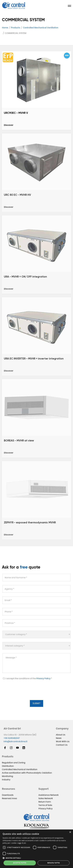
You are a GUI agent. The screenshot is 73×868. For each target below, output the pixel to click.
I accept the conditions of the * (28, 678)
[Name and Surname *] (36, 578)
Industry (6, 780)
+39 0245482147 (12, 738)
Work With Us (63, 741)
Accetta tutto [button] (20, 863)
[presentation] (22, 693)
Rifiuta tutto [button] (54, 863)
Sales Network (46, 798)
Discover (9, 125)
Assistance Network (48, 795)
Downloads (8, 795)
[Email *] (36, 600)
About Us (61, 735)
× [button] (70, 832)
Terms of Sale (45, 805)
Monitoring (7, 776)
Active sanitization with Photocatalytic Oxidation (27, 773)
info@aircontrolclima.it (16, 741)
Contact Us (62, 745)
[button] (36, 858)
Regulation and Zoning (14, 763)
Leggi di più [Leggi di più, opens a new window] (22, 843)
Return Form (45, 802)
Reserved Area (9, 798)
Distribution (8, 766)
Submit (36, 703)
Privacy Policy (43, 678)
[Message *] (36, 663)
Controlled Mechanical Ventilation (20, 769)
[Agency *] (36, 589)
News (59, 738)
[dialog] (36, 849)
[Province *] (36, 623)
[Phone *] (36, 612)
